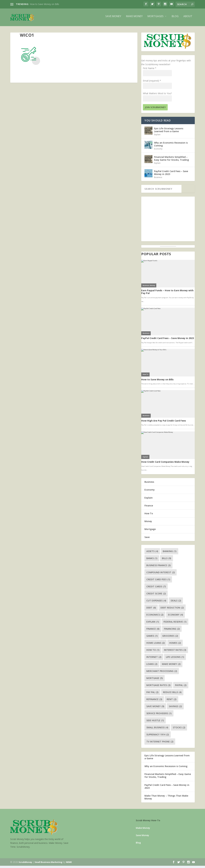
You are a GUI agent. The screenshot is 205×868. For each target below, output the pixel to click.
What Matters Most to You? (157, 96)
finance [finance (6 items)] (153, 631)
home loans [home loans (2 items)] (156, 645)
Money (148, 523)
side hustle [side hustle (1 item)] (155, 723)
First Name (150, 70)
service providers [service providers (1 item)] (159, 716)
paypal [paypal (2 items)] (181, 687)
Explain (157, 137)
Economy (158, 151)
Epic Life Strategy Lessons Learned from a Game (169, 132)
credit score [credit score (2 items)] (156, 596)
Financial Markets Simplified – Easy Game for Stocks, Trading (171, 161)
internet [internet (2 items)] (154, 659)
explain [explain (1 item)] (153, 624)
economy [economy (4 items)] (175, 617)
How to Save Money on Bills (44, 4)
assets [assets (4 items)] (152, 553)
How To (149, 516)
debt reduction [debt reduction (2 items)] (172, 610)
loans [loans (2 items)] (152, 666)
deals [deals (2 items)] (176, 603)
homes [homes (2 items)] (175, 645)
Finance (149, 508)
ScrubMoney (25, 864)
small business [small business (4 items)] (157, 730)
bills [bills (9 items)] (166, 560)
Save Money (113, 19)
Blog (175, 19)
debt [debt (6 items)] (151, 610)
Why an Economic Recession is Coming (171, 146)
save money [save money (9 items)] (155, 709)
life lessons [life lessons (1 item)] (175, 659)
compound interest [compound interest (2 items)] (161, 575)
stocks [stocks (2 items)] (179, 730)
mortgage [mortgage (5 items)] (155, 680)
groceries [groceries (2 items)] (170, 638)
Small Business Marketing (48, 864)
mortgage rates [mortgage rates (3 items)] (158, 687)
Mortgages (156, 19)
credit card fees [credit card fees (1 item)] (158, 582)
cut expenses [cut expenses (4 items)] (156, 603)
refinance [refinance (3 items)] (154, 701)
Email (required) (152, 83)
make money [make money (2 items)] (171, 666)
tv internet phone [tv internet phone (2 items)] (160, 744)
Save (147, 539)
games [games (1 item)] (152, 638)
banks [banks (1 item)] (152, 560)
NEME (69, 864)
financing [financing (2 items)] (172, 631)
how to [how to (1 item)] (153, 652)
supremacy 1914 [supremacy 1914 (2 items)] (158, 737)
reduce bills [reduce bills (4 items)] (172, 694)
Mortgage (150, 531)
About (188, 19)
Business (158, 180)
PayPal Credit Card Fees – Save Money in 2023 (171, 175)
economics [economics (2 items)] (155, 617)
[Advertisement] (168, 221)
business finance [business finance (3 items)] (158, 568)
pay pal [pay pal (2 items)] (152, 694)
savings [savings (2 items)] (175, 709)
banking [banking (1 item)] (170, 553)
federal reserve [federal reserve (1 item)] (175, 624)
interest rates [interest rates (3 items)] (175, 652)
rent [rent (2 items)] (172, 701)
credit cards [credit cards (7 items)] (156, 589)
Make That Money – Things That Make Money (166, 799)
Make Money (134, 19)
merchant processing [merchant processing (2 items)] (162, 673)
